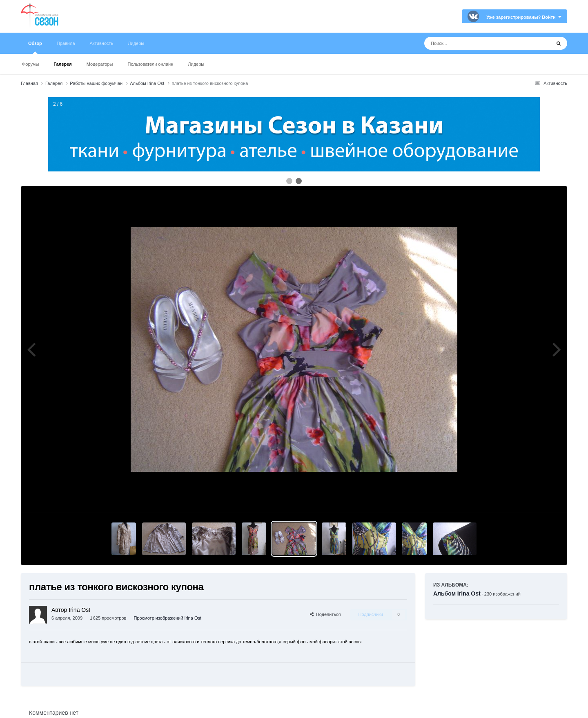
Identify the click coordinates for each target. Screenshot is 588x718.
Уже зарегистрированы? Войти (524, 17)
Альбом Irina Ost (457, 594)
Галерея (62, 64)
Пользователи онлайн (151, 64)
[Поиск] (472, 43)
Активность (102, 43)
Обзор (35, 47)
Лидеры (196, 64)
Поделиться (325, 614)
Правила (66, 43)
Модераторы (100, 64)
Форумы (30, 64)
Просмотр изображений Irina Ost (168, 618)
